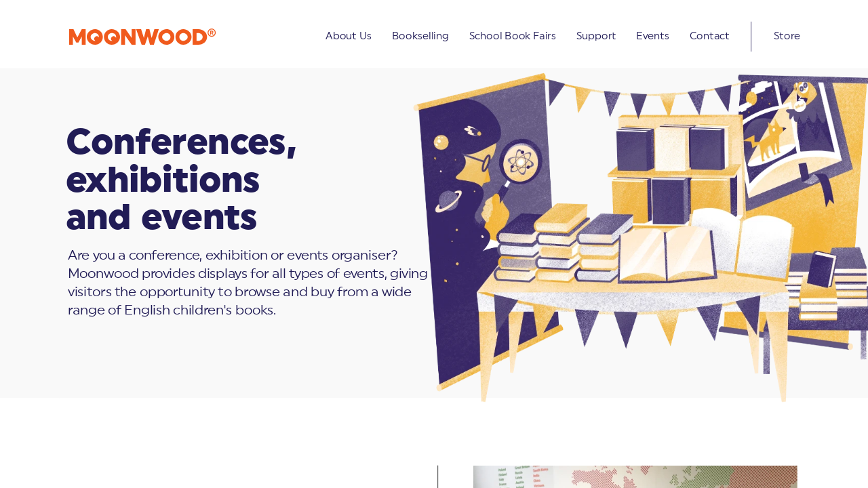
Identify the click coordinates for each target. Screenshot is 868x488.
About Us (349, 36)
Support (596, 36)
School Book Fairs (512, 36)
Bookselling (420, 36)
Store (787, 36)
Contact (709, 36)
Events (652, 36)
